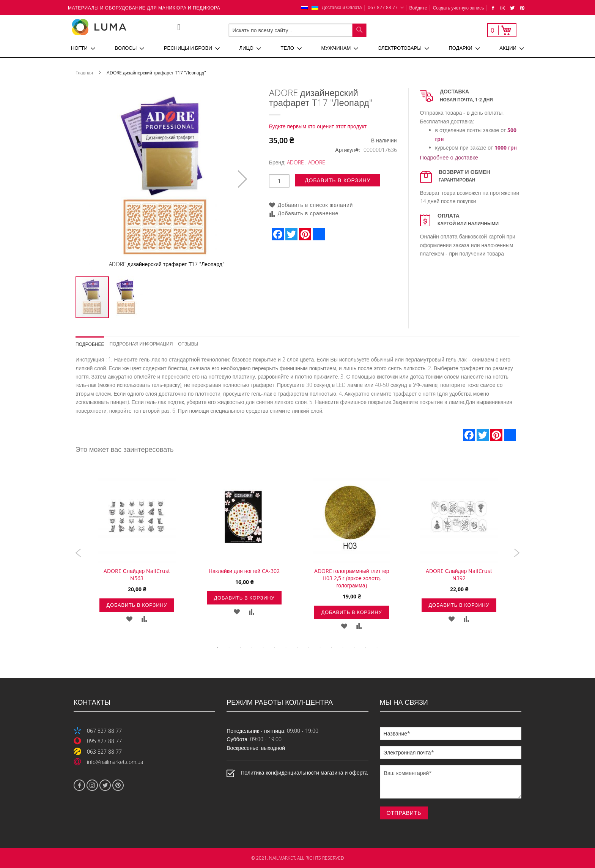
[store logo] (124, 27)
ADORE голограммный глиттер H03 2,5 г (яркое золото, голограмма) (352, 578)
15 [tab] (377, 647)
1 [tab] (218, 647)
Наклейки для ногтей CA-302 (244, 571)
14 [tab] (366, 647)
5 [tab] (263, 647)
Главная (84, 73)
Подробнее (90, 344)
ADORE (295, 162)
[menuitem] (83, 48)
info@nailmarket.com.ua (115, 762)
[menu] (297, 48)
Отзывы (188, 343)
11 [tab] (332, 647)
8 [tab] (297, 647)
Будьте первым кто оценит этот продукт (318, 126)
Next (517, 553)
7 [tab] (286, 647)
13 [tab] (354, 647)
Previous (78, 553)
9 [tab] (309, 647)
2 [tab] (229, 647)
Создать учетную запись (459, 8)
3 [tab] (241, 647)
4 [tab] (252, 647)
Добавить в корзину (137, 605)
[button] (242, 179)
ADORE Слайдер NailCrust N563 (137, 574)
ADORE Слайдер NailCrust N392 (459, 574)
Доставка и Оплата (342, 7)
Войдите (418, 8)
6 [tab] (275, 647)
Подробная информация (141, 343)
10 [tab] (320, 647)
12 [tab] (343, 647)
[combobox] (298, 30)
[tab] (93, 342)
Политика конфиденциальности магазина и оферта (304, 773)
